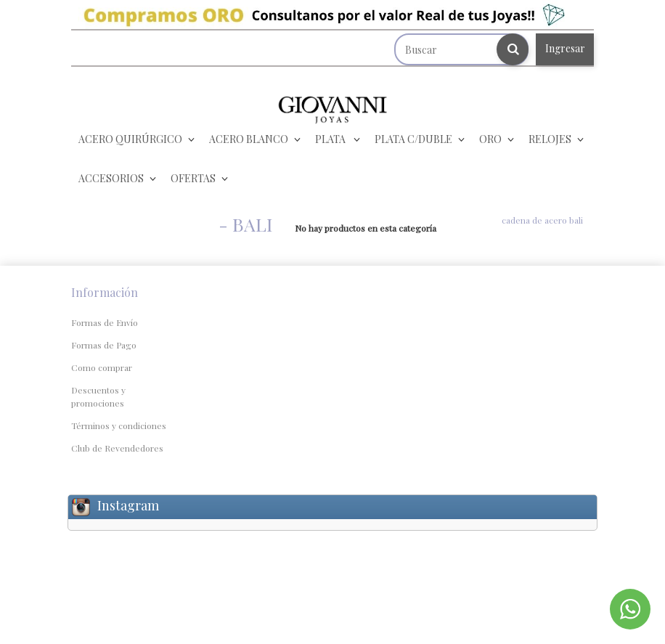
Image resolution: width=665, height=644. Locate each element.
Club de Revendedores (117, 448)
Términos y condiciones (119, 425)
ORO (490, 139)
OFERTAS (193, 178)
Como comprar (102, 367)
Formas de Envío (105, 322)
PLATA (331, 139)
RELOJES (550, 139)
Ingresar (565, 48)
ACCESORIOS (111, 178)
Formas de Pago (104, 345)
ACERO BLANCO (249, 139)
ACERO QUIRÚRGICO (130, 139)
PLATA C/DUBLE (413, 139)
